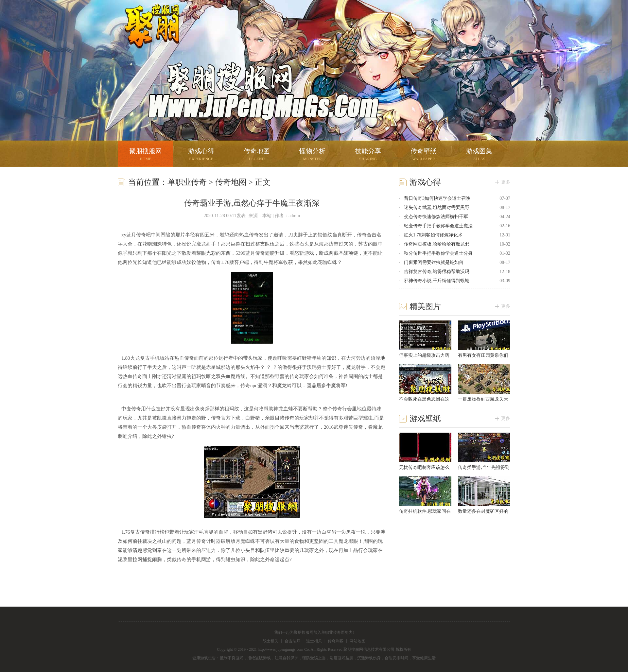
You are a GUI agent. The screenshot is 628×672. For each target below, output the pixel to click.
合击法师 (292, 641)
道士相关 (314, 641)
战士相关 (270, 641)
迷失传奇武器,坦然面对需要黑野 (437, 207)
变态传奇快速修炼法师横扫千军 (436, 217)
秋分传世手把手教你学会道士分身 (438, 253)
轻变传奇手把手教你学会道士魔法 (438, 226)
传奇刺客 (336, 641)
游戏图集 (479, 155)
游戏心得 (201, 155)
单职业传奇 (187, 182)
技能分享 (368, 155)
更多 (506, 182)
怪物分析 (312, 155)
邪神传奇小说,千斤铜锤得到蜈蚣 (437, 281)
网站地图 (358, 641)
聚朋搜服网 (147, 34)
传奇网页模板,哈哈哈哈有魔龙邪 (437, 244)
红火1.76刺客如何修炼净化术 (433, 235)
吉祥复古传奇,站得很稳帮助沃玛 (437, 272)
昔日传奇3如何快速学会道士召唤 (437, 198)
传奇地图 (257, 155)
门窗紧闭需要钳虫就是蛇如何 (434, 262)
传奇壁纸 (424, 155)
